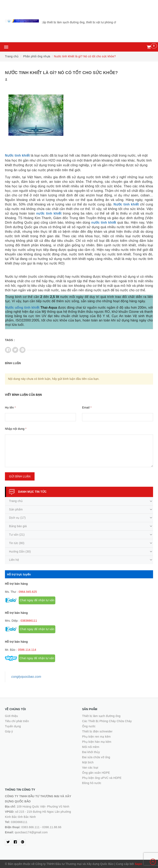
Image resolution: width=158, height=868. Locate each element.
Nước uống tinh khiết (22, 308)
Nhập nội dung (16, 429)
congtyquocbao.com (26, 677)
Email (87, 407)
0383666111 (29, 621)
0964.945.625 (28, 592)
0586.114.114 (27, 650)
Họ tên (10, 407)
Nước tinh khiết (17, 155)
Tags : (10, 340)
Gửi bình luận (20, 476)
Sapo (138, 864)
